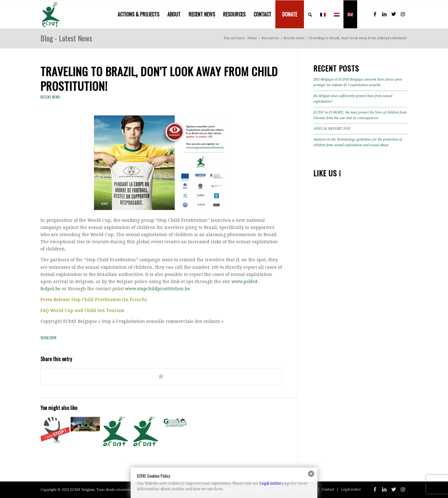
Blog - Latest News (66, 38)
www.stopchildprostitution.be (158, 289)
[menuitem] (138, 14)
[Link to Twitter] (394, 14)
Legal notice (270, 483)
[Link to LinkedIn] (384, 14)
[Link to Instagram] (403, 14)
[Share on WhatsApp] (161, 377)
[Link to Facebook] (375, 14)
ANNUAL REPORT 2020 (332, 128)
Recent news (50, 97)
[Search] (310, 14)
